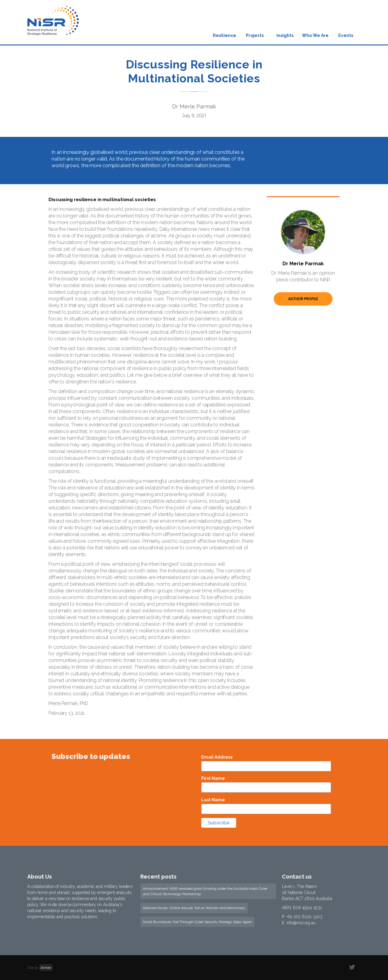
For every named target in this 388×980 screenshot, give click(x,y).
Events (346, 35)
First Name (213, 778)
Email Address (217, 757)
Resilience (224, 35)
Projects (255, 35)
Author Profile (303, 299)
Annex (46, 968)
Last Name (213, 800)
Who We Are (315, 35)
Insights (285, 35)
